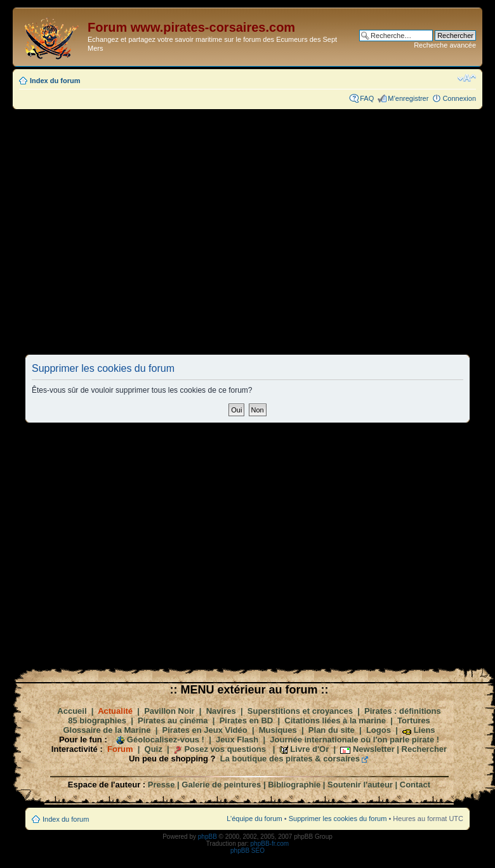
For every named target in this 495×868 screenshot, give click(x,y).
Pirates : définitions (403, 711)
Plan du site (332, 730)
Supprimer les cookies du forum (338, 819)
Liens (425, 730)
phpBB (208, 837)
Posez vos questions (225, 749)
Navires (221, 711)
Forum (120, 749)
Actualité (115, 711)
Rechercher (425, 749)
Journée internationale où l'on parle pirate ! (354, 740)
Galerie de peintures (221, 785)
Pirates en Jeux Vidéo (205, 730)
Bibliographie (294, 785)
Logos (379, 730)
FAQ (367, 98)
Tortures (414, 720)
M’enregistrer (408, 98)
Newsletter (374, 749)
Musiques (278, 730)
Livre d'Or (309, 749)
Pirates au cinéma (173, 720)
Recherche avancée (445, 45)
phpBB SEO (247, 851)
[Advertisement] (148, 231)
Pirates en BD (247, 720)
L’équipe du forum (254, 819)
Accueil (72, 711)
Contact (415, 785)
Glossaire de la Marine (107, 730)
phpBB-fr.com (270, 844)
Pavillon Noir (169, 711)
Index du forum (55, 81)
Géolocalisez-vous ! (166, 740)
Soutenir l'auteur (360, 785)
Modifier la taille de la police (467, 78)
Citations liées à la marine (335, 720)
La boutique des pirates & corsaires (290, 759)
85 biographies (97, 720)
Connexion (459, 98)
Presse (162, 785)
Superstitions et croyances (300, 711)
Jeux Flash (237, 740)
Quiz (154, 749)
